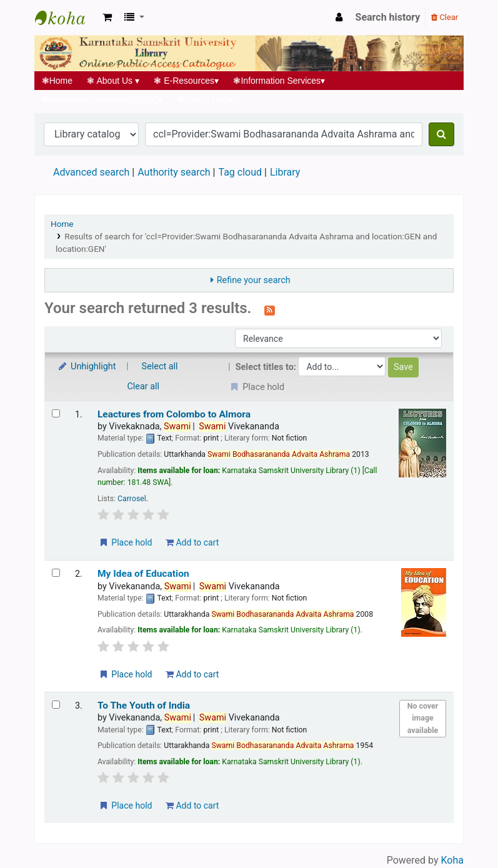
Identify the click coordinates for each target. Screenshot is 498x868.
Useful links (206, 99)
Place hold (125, 542)
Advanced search (91, 172)
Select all (160, 367)
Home (57, 81)
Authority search (174, 172)
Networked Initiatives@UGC (102, 99)
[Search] (441, 134)
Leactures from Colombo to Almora (174, 414)
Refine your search (254, 280)
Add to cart (192, 542)
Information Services (279, 81)
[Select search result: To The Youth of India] (56, 705)
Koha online (66, 17)
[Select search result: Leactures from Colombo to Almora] (56, 413)
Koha (452, 860)
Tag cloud (240, 172)
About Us (113, 81)
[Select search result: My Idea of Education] (56, 573)
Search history (388, 17)
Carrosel (132, 499)
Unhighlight (87, 367)
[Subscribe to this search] (270, 309)
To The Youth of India (144, 706)
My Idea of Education (143, 574)
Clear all (144, 387)
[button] (107, 17)
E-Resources (187, 81)
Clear (445, 17)
